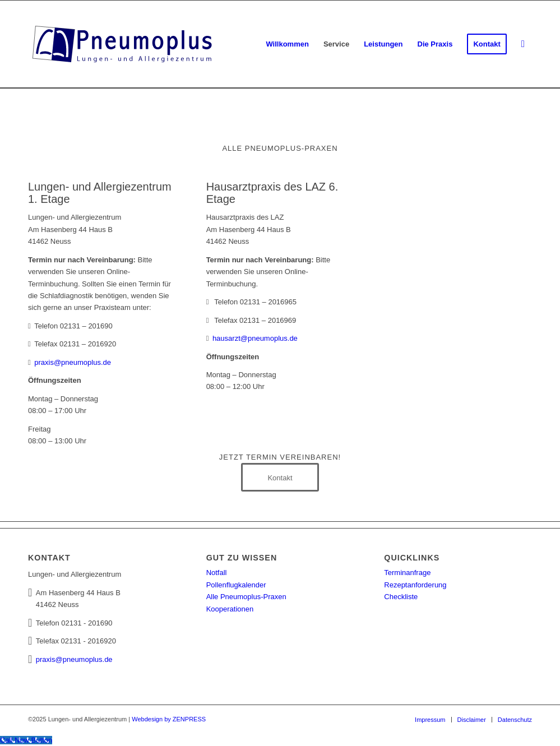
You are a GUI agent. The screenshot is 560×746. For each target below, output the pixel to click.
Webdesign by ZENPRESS (169, 719)
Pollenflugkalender (236, 585)
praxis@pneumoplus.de (73, 362)
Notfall (217, 573)
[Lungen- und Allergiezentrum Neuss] (123, 44)
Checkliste (401, 597)
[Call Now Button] (26, 740)
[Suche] (523, 44)
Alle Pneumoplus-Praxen (246, 597)
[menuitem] (287, 44)
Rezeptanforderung (415, 585)
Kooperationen (230, 609)
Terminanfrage (407, 573)
